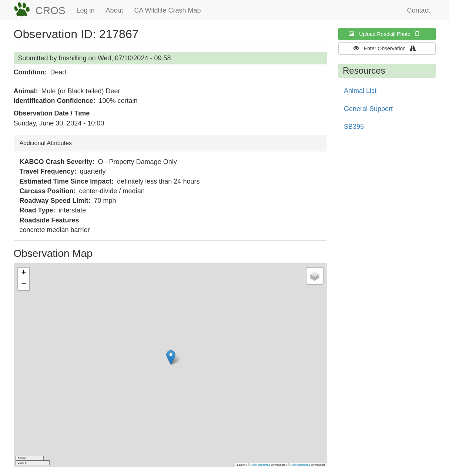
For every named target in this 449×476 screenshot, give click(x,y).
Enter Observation (387, 48)
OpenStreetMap (260, 465)
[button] (171, 357)
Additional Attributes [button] (46, 143)
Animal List (360, 91)
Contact (418, 10)
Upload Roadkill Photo (387, 34)
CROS (51, 11)
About (114, 10)
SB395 (354, 127)
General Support (368, 109)
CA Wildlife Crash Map (168, 10)
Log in (85, 10)
